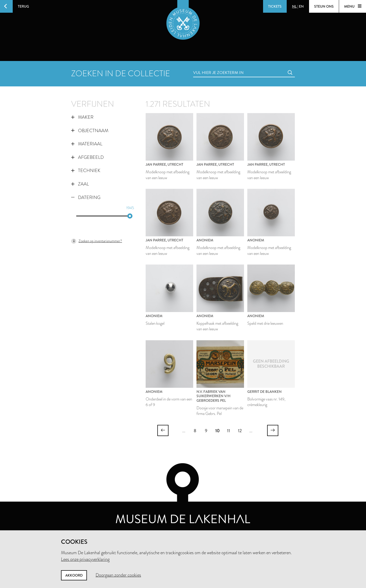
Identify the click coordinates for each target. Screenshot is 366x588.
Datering (86, 197)
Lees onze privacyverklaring (85, 559)
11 (228, 431)
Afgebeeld (87, 157)
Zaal (80, 184)
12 (240, 431)
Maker (82, 117)
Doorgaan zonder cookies (118, 575)
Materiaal (87, 144)
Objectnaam (90, 131)
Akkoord (74, 575)
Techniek (86, 171)
